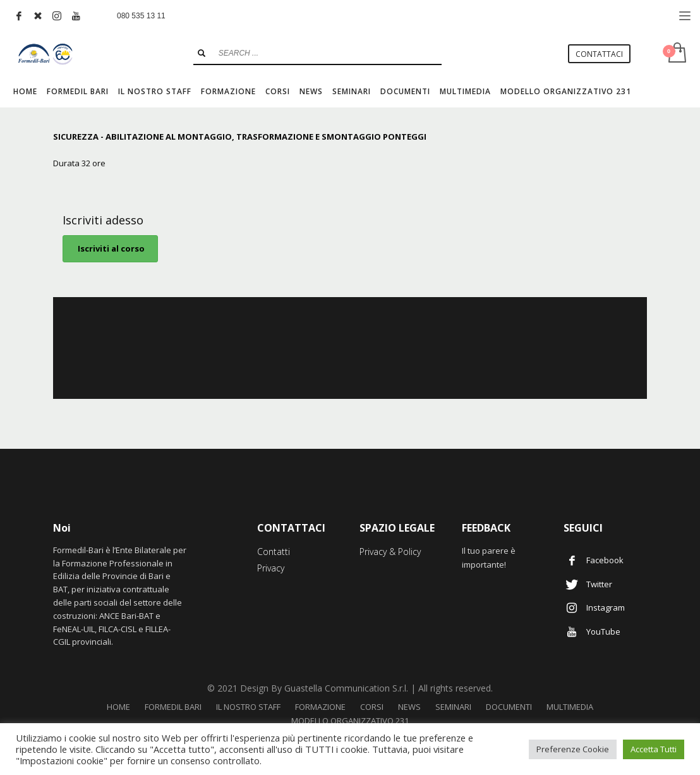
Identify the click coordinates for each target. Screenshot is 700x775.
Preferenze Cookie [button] (573, 749)
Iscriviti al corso (110, 248)
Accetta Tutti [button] (654, 749)
